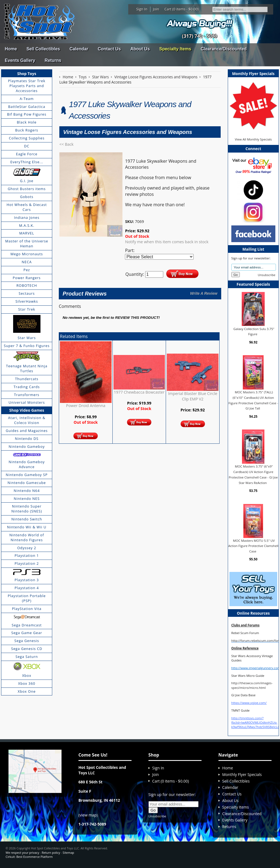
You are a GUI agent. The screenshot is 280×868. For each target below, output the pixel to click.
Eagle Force (27, 154)
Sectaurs (27, 293)
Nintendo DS (27, 439)
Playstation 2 (27, 563)
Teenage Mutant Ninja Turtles (27, 368)
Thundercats (27, 379)
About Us (140, 49)
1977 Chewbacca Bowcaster (139, 392)
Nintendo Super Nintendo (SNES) (27, 509)
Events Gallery (20, 60)
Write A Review (204, 293)
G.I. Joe (27, 181)
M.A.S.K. (27, 225)
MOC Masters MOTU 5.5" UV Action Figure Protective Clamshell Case (253, 546)
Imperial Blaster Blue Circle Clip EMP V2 (193, 396)
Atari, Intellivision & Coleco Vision (27, 420)
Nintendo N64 (27, 491)
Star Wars (27, 338)
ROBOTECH (27, 285)
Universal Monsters (27, 402)
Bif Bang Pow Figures (27, 114)
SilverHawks (27, 301)
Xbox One (27, 691)
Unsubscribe (267, 275)
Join (156, 9)
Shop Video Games (27, 410)
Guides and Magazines (27, 431)
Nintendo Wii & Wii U (27, 527)
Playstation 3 (27, 580)
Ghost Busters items (27, 189)
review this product (137, 318)
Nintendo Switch (27, 519)
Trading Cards (27, 387)
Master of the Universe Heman (27, 244)
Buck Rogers (27, 130)
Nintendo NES (27, 499)
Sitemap (68, 853)
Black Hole (27, 122)
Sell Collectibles (43, 49)
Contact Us (109, 49)
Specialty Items (175, 49)
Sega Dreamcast (27, 625)
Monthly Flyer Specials (242, 774)
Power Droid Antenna (86, 406)
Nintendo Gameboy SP (27, 475)
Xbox (27, 675)
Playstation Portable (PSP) (27, 598)
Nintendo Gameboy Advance (27, 464)
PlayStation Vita (27, 609)
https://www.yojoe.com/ (249, 703)
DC (27, 146)
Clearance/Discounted (224, 49)
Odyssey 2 (27, 548)
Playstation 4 (27, 588)
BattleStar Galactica (27, 107)
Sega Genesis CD (27, 649)
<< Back (66, 144)
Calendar (79, 49)
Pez (27, 270)
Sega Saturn (27, 657)
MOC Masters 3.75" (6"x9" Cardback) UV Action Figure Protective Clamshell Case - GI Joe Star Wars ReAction (253, 474)
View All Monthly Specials (253, 139)
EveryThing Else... (27, 162)
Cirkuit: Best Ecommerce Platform (29, 857)
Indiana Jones (27, 217)
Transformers (27, 395)
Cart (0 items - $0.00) (182, 9)
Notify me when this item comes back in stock (167, 242)
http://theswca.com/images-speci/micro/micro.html (252, 685)
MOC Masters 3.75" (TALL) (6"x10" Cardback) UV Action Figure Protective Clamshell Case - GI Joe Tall (253, 400)
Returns (53, 60)
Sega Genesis (27, 641)
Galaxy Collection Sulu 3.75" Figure (254, 331)
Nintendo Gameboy (27, 446)
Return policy (51, 853)
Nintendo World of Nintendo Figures (27, 537)
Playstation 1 (27, 555)
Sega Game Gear (27, 633)
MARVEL (27, 233)
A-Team (27, 99)
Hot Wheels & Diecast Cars (27, 207)
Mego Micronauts (27, 254)
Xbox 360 (27, 683)
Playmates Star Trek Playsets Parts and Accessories (27, 86)
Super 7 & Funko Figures (27, 346)
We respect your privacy (22, 853)
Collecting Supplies (27, 138)
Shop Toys (27, 74)
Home (11, 49)
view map (88, 815)
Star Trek (27, 309)
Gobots (27, 197)
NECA (27, 262)
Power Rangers (27, 278)
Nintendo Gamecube (27, 483)
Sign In (142, 9)
